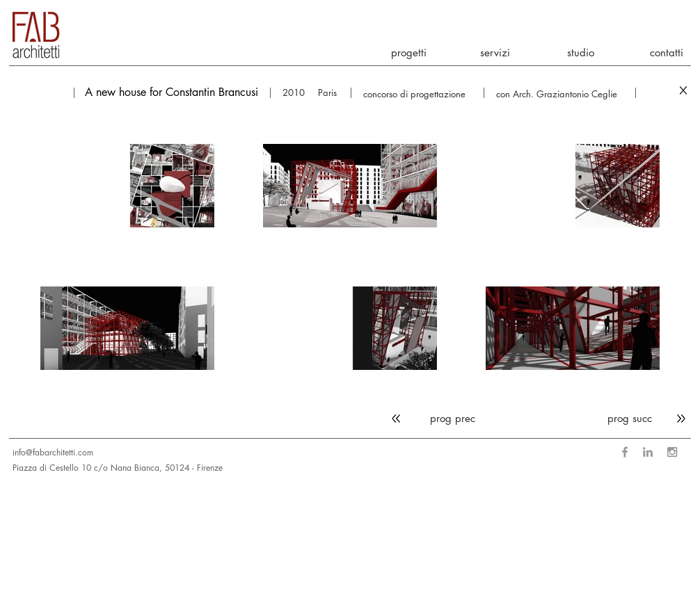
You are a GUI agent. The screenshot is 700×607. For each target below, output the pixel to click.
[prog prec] (433, 418)
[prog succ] (649, 418)
